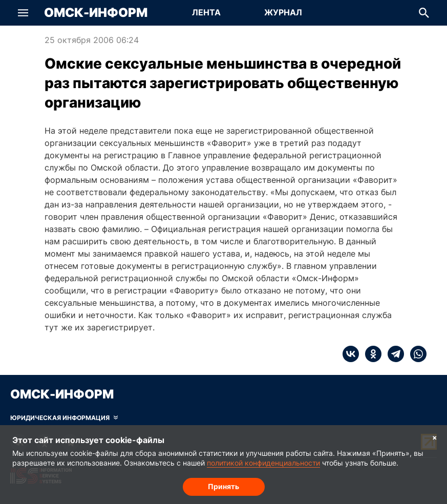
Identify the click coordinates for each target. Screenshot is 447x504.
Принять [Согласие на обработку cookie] (223, 486)
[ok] (370, 354)
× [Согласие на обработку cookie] (435, 437)
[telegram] (393, 354)
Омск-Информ (96, 13)
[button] (23, 13)
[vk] (351, 354)
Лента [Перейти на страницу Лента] (206, 12)
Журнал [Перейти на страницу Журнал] (283, 12)
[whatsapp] (415, 354)
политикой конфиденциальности (263, 463)
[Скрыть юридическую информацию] (64, 418)
